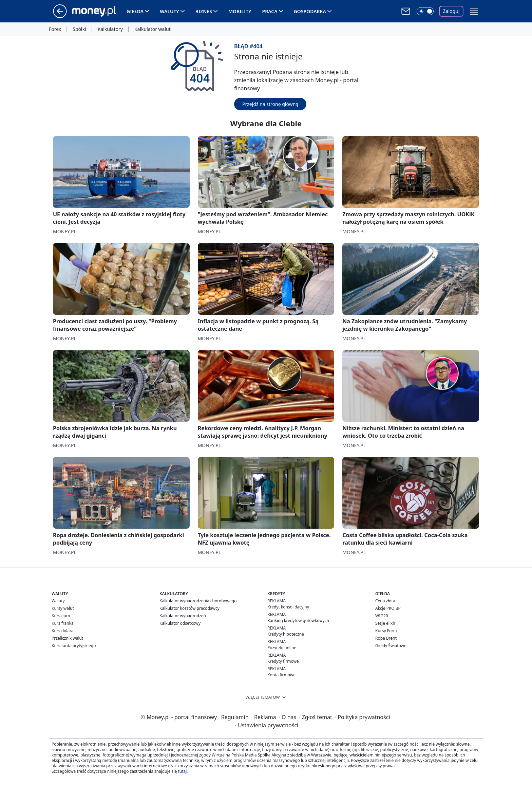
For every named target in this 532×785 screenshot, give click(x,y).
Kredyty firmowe (283, 661)
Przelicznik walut (67, 638)
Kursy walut (63, 608)
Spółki (79, 29)
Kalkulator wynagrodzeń (183, 616)
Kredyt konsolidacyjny (288, 607)
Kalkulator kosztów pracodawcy (189, 608)
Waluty (169, 11)
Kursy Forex (386, 631)
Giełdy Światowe (391, 646)
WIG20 (382, 616)
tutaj (182, 771)
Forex (55, 29)
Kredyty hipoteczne (286, 634)
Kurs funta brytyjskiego (74, 646)
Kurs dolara (63, 631)
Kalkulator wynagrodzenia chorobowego (198, 601)
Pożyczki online (282, 648)
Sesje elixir (385, 623)
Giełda (135, 11)
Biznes (204, 11)
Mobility (240, 11)
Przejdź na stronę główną (270, 104)
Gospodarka (310, 11)
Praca (270, 11)
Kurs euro (61, 616)
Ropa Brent (386, 638)
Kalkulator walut (153, 29)
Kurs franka (63, 623)
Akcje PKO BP (388, 608)
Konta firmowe (281, 675)
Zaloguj (451, 11)
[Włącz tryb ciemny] (425, 11)
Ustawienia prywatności (267, 725)
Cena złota (385, 601)
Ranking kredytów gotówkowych (298, 620)
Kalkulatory (110, 29)
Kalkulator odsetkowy (180, 623)
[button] (474, 11)
